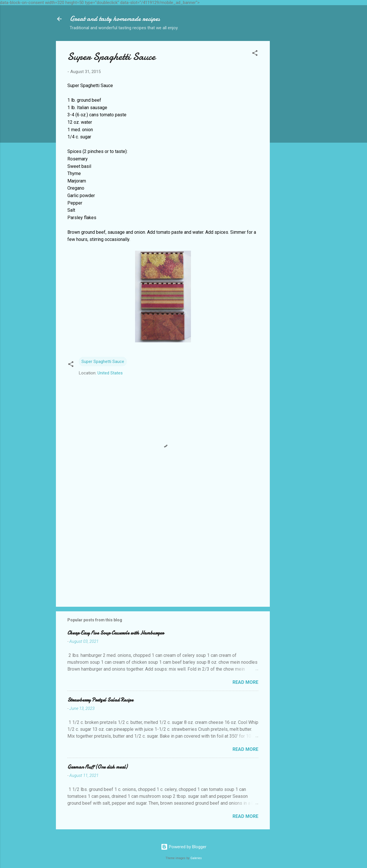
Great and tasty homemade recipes (115, 19)
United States (110, 373)
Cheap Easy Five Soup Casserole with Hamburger (116, 633)
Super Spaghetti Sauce (103, 362)
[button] (255, 54)
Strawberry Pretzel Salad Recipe (100, 700)
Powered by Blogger (184, 847)
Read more (245, 682)
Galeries (196, 858)
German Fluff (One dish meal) (97, 767)
